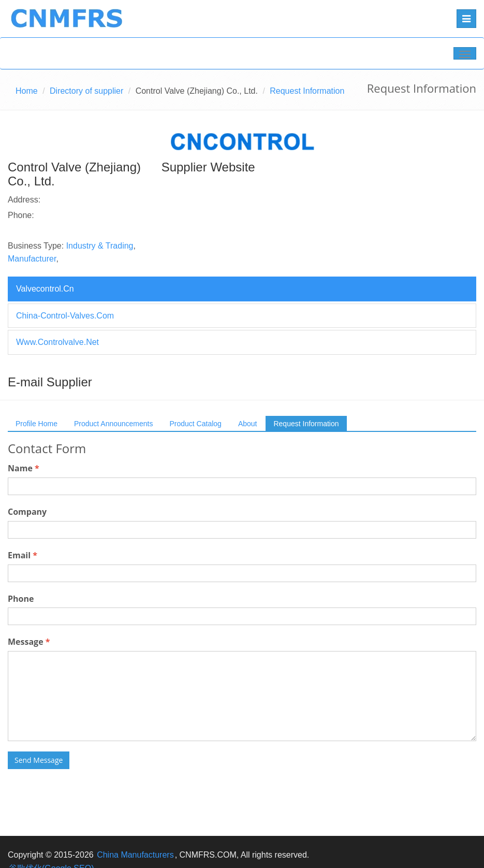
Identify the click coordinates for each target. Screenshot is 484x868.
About (248, 424)
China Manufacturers (135, 855)
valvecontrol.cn (45, 289)
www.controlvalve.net (57, 342)
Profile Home (36, 424)
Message (29, 642)
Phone (21, 599)
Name (24, 468)
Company (27, 512)
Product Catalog (195, 424)
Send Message (39, 760)
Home (27, 91)
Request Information (306, 424)
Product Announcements (114, 424)
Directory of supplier (86, 91)
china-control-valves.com (65, 316)
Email (23, 555)
